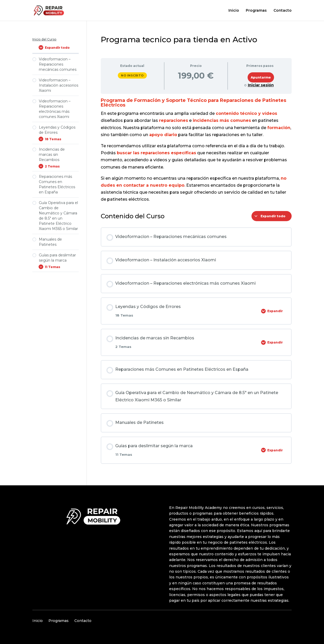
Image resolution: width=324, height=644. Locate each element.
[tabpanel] (196, 150)
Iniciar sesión (261, 85)
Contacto (283, 11)
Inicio (234, 11)
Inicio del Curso (44, 39)
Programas (256, 11)
